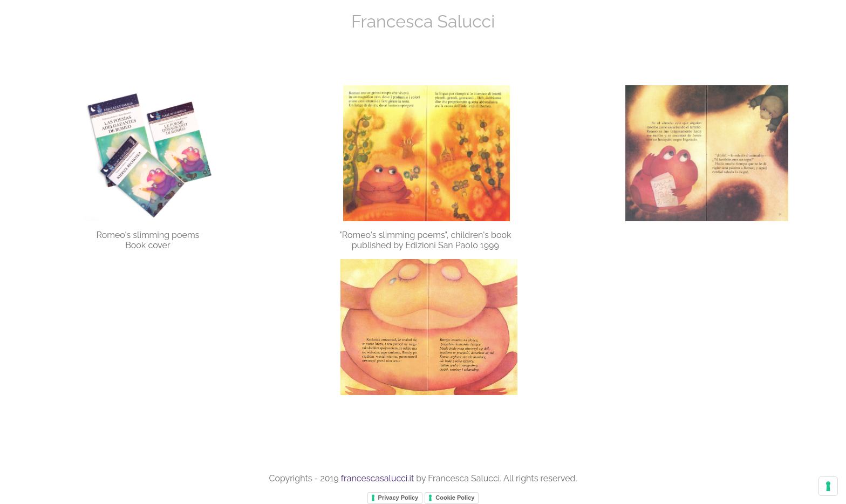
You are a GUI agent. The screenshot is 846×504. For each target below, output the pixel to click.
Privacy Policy (398, 498)
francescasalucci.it (377, 478)
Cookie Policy (455, 498)
